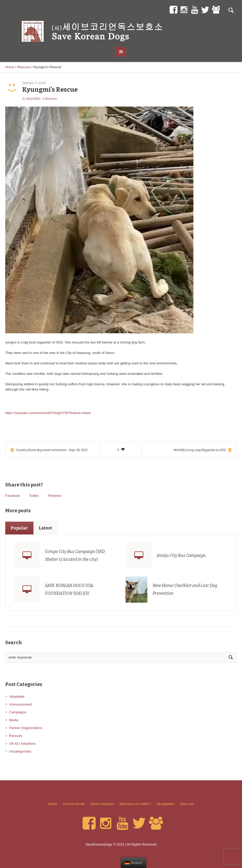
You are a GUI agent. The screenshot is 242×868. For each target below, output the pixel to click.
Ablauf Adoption (102, 804)
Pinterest (54, 496)
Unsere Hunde (74, 804)
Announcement (21, 704)
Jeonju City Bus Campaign (181, 555)
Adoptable (17, 697)
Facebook (13, 496)
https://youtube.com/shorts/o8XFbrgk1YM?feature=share (48, 413)
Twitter (34, 496)
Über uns (187, 804)
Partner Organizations (26, 728)
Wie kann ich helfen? (135, 804)
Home (10, 67)
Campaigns (18, 712)
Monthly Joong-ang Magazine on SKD (200, 450)
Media (14, 720)
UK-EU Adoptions (22, 744)
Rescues (24, 67)
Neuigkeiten (166, 804)
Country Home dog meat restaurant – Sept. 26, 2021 (52, 450)
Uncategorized (20, 751)
